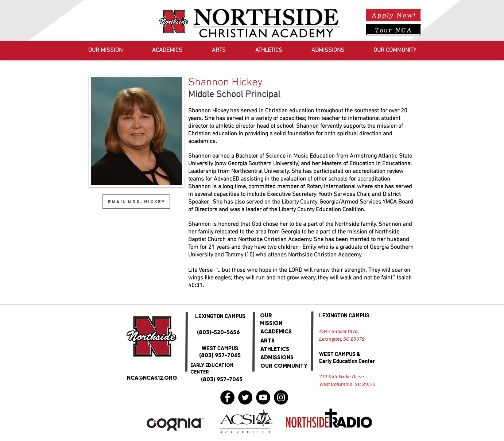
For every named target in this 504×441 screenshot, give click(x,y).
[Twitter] (245, 397)
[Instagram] (281, 397)
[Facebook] (227, 397)
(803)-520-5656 (218, 332)
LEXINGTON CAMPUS (344, 315)
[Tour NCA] (394, 30)
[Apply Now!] (394, 15)
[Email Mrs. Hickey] (136, 202)
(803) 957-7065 (220, 355)
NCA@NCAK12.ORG (152, 378)
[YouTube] (263, 397)
